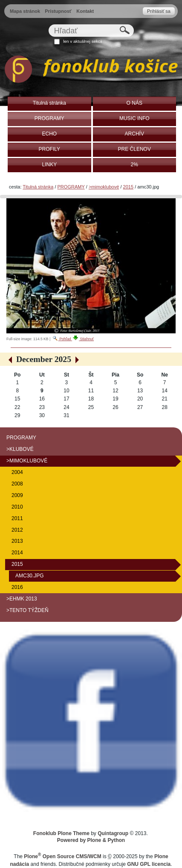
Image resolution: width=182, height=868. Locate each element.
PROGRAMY (71, 187)
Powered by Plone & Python (91, 840)
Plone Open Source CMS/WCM (62, 856)
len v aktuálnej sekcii (82, 41)
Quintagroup (113, 833)
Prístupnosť (58, 11)
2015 (129, 187)
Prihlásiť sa (159, 11)
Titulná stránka (38, 187)
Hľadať (48, 24)
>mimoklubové (104, 187)
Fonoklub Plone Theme (61, 833)
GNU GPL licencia (149, 864)
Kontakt (85, 11)
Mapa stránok (25, 11)
